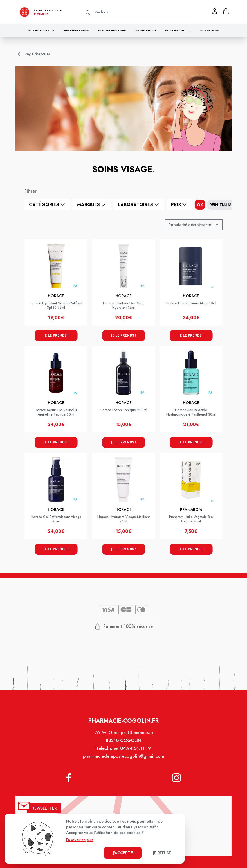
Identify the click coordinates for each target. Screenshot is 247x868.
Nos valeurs (210, 31)
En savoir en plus (80, 840)
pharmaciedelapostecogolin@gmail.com (123, 759)
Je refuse (162, 853)
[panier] (226, 11)
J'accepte (123, 853)
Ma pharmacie (146, 31)
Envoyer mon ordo (112, 31)
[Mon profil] (215, 11)
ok (200, 205)
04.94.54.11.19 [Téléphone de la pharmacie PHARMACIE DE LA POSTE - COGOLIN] (135, 752)
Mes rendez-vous (76, 31)
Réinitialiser (223, 205)
